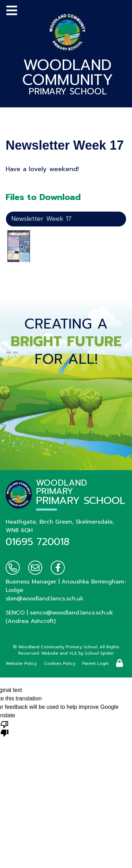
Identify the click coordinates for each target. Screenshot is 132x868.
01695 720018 (37, 542)
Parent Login (96, 663)
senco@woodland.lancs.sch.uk (71, 613)
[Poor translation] (5, 728)
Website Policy (21, 663)
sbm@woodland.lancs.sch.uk (45, 599)
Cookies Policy (60, 663)
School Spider (99, 653)
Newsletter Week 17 (41, 219)
